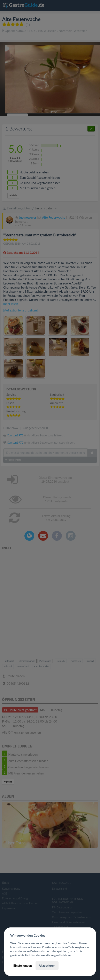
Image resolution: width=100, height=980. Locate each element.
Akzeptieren (47, 965)
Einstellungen (23, 965)
